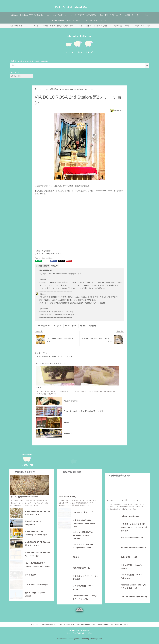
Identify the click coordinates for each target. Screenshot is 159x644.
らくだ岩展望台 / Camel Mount (83, 591)
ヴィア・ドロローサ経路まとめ (47, 254)
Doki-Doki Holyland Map (72, 6)
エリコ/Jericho (92, 21)
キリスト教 (146, 26)
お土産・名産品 (49, 26)
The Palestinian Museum (132, 538)
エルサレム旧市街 (84, 26)
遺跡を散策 (93, 326)
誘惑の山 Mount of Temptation (33, 523)
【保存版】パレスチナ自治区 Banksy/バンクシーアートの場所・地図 (134, 527)
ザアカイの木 (30, 575)
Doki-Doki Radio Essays (85, 628)
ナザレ (119, 15)
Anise (66, 422)
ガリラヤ (86, 15)
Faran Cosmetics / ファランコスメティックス (84, 411)
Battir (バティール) (129, 557)
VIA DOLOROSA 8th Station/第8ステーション (37, 513)
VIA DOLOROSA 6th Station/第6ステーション (37, 554)
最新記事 (56, 266)
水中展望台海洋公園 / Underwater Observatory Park (84, 527)
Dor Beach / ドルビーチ (83, 516)
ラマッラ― (144, 15)
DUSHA (76, 561)
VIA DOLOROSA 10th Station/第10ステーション (36, 533)
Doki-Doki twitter (122, 628)
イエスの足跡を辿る (44, 326)
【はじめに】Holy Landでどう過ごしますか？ (29, 15)
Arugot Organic (71, 401)
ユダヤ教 (135, 26)
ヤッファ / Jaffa (78, 21)
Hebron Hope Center (130, 516)
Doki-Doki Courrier (48, 628)
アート (127, 26)
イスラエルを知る (100, 26)
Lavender (68, 433)
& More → (35, 628)
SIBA (39, 388)
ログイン (58, 357)
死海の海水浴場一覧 (81, 572)
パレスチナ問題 (116, 26)
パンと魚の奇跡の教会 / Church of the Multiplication (37, 565)
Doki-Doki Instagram (105, 628)
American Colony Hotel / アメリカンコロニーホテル (134, 587)
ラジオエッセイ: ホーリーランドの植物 (86, 581)
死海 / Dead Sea (107, 21)
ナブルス (50, 21)
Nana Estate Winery (67, 501)
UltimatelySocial (96, 643)
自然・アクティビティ (66, 26)
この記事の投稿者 (43, 266)
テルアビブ (65, 15)
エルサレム (54, 15)
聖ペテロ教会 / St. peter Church (35, 594)
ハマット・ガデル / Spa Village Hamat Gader (83, 550)
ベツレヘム (76, 15)
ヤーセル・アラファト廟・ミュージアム (123, 501)
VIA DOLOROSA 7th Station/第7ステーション (37, 544)
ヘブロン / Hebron (62, 21)
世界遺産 (83, 326)
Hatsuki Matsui (119, 110)
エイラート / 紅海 (130, 15)
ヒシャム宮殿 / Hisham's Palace (24, 497)
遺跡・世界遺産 (16, 26)
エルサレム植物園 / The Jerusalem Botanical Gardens (83, 539)
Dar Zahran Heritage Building (134, 597)
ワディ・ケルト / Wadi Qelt (36, 585)
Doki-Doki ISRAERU (66, 628)
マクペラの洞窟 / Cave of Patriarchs (132, 577)
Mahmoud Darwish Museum (133, 547)
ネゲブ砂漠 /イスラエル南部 (103, 15)
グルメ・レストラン (32, 26)
